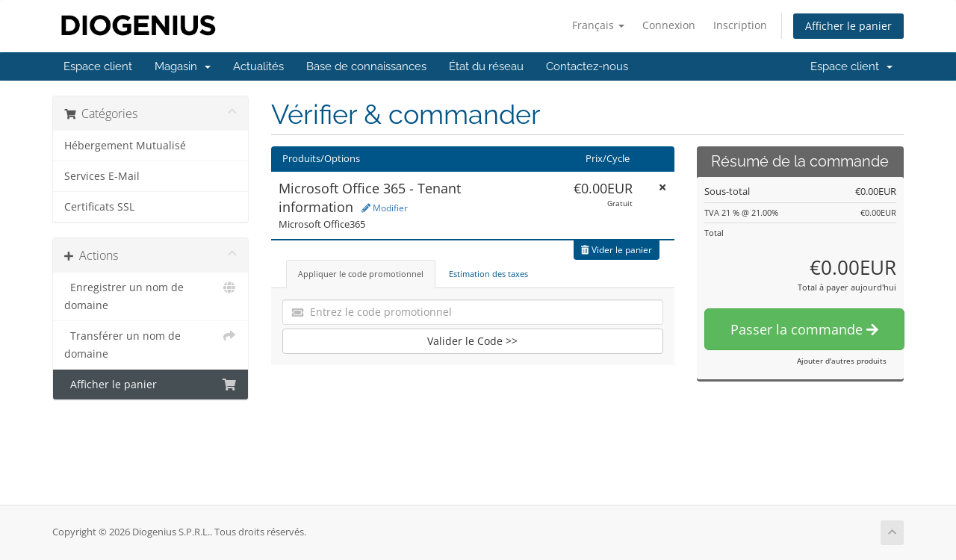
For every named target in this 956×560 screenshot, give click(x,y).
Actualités (258, 66)
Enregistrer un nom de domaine (150, 295)
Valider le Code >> (472, 341)
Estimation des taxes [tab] (488, 274)
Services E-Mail (102, 176)
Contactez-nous (587, 66)
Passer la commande (804, 329)
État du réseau (486, 66)
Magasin (183, 66)
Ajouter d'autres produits (842, 361)
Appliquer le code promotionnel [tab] (361, 274)
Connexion (669, 25)
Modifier (385, 208)
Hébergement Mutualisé (125, 146)
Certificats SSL (99, 207)
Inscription (740, 25)
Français (598, 25)
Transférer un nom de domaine (150, 344)
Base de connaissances (366, 66)
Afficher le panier (848, 26)
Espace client (98, 66)
